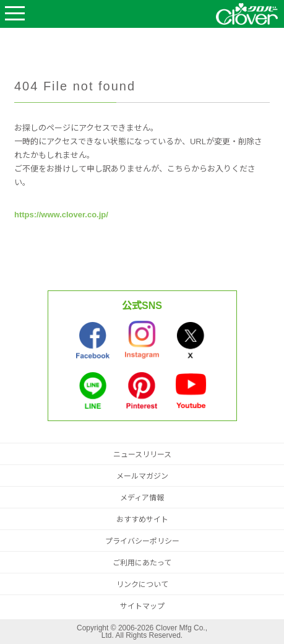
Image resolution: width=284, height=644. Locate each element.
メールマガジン (142, 476)
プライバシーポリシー (142, 541)
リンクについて (142, 585)
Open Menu (15, 14)
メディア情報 (142, 498)
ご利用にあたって (142, 563)
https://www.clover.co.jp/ (61, 215)
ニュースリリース (142, 455)
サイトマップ (142, 606)
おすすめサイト (142, 520)
